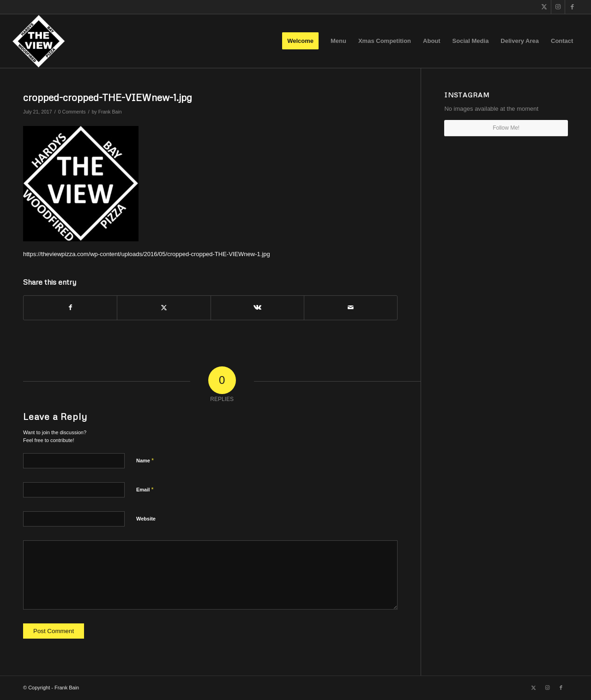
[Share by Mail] (351, 308)
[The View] (39, 41)
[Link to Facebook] (572, 7)
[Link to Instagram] (558, 7)
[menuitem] (300, 41)
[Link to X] (544, 7)
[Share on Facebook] (70, 308)
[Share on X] (164, 308)
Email (145, 489)
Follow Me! (506, 128)
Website (146, 519)
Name (145, 460)
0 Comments (72, 112)
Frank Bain (110, 112)
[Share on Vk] (257, 308)
